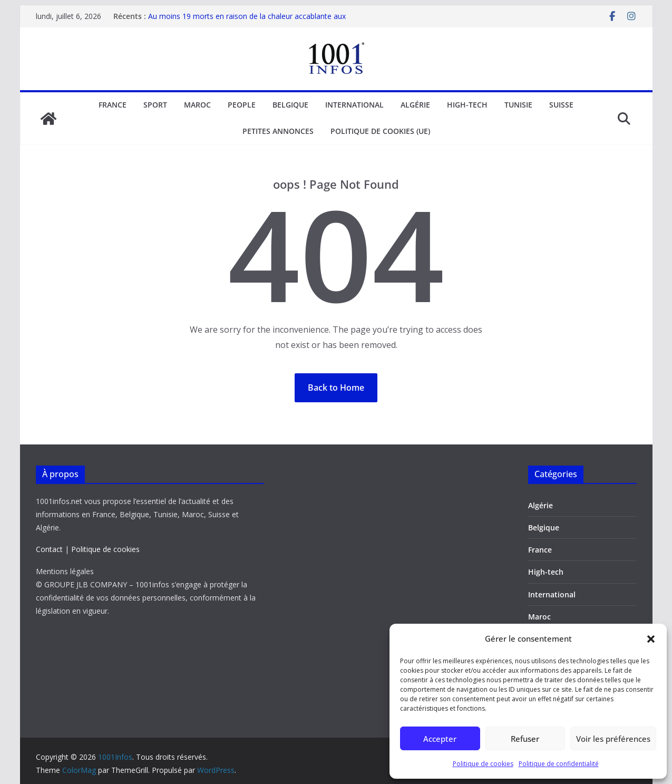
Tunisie (518, 105)
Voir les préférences (613, 739)
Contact (49, 549)
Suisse (561, 105)
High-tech (467, 105)
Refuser (525, 739)
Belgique (290, 105)
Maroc (197, 105)
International (354, 105)
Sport (155, 105)
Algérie (415, 105)
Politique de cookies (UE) (380, 131)
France (113, 105)
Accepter (440, 739)
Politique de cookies (483, 764)
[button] (651, 639)
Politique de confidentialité (559, 764)
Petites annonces (278, 131)
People (242, 105)
